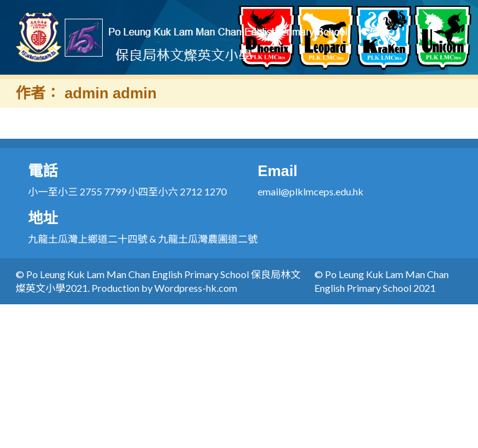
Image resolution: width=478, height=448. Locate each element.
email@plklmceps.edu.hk (311, 191)
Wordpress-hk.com (196, 288)
